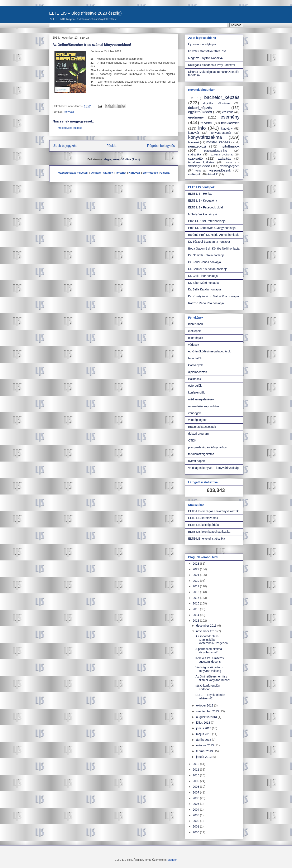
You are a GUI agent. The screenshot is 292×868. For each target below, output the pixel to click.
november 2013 (207, 631)
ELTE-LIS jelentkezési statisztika (209, 532)
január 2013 (204, 757)
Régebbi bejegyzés (161, 146)
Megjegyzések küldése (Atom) (122, 159)
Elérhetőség (150, 173)
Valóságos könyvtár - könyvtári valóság (214, 468)
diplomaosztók (198, 372)
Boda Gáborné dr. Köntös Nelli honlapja (214, 249)
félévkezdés (230, 123)
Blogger (172, 860)
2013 (196, 621)
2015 (196, 609)
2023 (196, 564)
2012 (196, 764)
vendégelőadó (199, 166)
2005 (196, 804)
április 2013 (204, 740)
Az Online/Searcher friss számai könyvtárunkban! (213, 678)
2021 (196, 575)
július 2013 (204, 723)
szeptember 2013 (208, 711)
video (198, 171)
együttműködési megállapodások (210, 351)
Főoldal (112, 146)
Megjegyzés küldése (70, 128)
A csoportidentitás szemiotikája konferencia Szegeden (211, 640)
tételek (229, 163)
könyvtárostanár (221, 133)
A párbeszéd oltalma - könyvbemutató (209, 651)
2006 (196, 798)
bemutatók (195, 358)
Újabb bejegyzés (65, 146)
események (196, 338)
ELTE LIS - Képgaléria (203, 201)
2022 (196, 569)
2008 (196, 787)
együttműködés (200, 112)
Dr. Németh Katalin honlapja (206, 255)
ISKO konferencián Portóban (208, 687)
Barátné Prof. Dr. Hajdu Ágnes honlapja (214, 235)
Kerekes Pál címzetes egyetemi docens (209, 660)
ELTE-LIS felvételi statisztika (207, 539)
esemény (230, 117)
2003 (196, 815)
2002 (196, 821)
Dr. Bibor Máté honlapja (204, 283)
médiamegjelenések (201, 399)
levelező (194, 142)
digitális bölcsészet (217, 103)
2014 (196, 615)
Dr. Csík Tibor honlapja (203, 276)
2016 (196, 603)
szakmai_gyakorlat (222, 155)
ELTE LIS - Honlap (200, 194)
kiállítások (195, 379)
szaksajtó (196, 158)
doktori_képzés (200, 108)
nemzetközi (197, 146)
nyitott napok (197, 461)
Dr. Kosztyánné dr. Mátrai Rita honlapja (214, 296)
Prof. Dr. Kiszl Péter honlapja (207, 221)
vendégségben (230, 166)
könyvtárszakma (205, 137)
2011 (196, 770)
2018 (196, 592)
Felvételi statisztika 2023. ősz (207, 51)
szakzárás (224, 159)
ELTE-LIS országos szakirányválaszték (214, 511)
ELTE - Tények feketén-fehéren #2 (211, 697)
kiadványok (196, 365)
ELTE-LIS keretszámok (203, 518)
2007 (196, 792)
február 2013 (205, 751)
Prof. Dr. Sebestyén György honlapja (212, 228)
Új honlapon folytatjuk (202, 44)
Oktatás (96, 173)
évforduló (213, 174)
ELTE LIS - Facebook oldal (206, 207)
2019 (196, 586)
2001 (196, 826)
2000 (196, 832)
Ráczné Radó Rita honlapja (206, 303)
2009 (196, 781)
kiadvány (227, 129)
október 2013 (205, 705)
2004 (196, 810)
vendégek (195, 413)
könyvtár (69, 112)
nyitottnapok (230, 146)
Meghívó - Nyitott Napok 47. (206, 58)
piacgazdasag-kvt (216, 151)
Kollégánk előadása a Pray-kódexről (212, 65)
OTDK (192, 440)
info (202, 128)
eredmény (196, 117)
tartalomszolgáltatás (201, 162)
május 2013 (204, 734)
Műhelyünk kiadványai (203, 214)
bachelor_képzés (222, 97)
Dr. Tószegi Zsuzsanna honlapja (209, 242)
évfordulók (195, 386)
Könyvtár (134, 173)
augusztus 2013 (207, 717)
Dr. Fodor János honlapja (205, 262)
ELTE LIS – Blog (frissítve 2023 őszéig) (86, 13)
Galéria (165, 173)
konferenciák (197, 392)
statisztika (195, 154)
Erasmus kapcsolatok (202, 427)
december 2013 (207, 626)
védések (194, 345)
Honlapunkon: (67, 173)
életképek (195, 174)
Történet (121, 173)
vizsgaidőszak (220, 170)
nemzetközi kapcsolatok (204, 406)
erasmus (228, 112)
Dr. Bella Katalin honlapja (205, 289)
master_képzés (218, 142)
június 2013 (204, 728)
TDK (191, 98)
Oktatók (108, 173)
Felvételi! (83, 173)
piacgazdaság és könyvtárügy (207, 447)
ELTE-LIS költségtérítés (204, 525)
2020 (196, 581)
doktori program (198, 434)
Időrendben (196, 324)
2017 (196, 598)
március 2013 (205, 745)
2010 (196, 775)
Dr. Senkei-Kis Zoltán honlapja (208, 269)
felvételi (207, 123)
